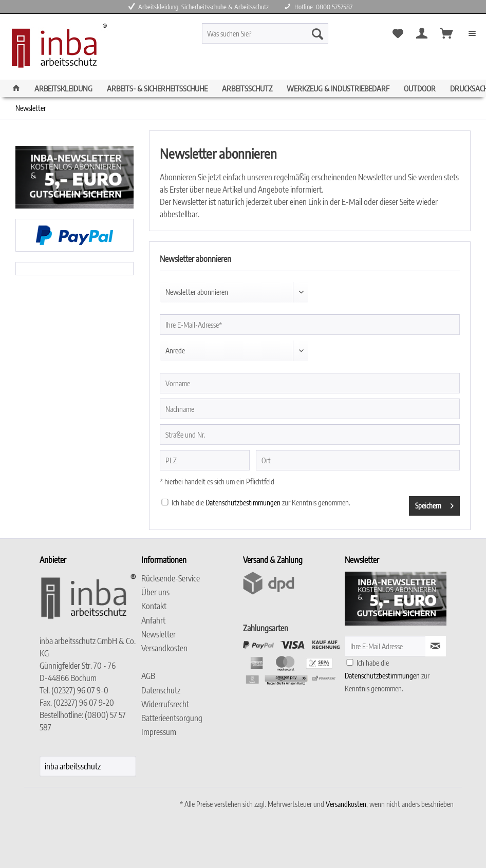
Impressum (159, 732)
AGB (148, 676)
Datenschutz (161, 690)
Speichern (434, 504)
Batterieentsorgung (172, 718)
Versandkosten (164, 648)
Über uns (155, 592)
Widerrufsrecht (165, 704)
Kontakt (154, 606)
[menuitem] (281, 38)
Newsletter (158, 634)
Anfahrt (153, 620)
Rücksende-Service (171, 578)
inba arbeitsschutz (73, 766)
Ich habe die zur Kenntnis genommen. (261, 503)
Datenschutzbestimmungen (243, 503)
